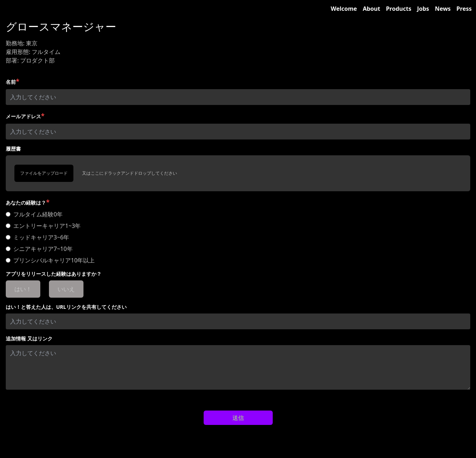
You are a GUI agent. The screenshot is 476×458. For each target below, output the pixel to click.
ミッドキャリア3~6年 (41, 237)
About (371, 9)
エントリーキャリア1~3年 (47, 226)
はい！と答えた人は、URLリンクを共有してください (66, 307)
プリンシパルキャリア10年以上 (54, 260)
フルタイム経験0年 (38, 214)
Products (399, 9)
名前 (13, 81)
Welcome (344, 9)
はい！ (23, 289)
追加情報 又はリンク (29, 338)
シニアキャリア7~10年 (43, 249)
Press (464, 9)
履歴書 (13, 149)
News (443, 9)
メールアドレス (25, 116)
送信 (238, 418)
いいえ (66, 289)
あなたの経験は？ (28, 202)
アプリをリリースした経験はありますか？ (54, 274)
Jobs (423, 9)
